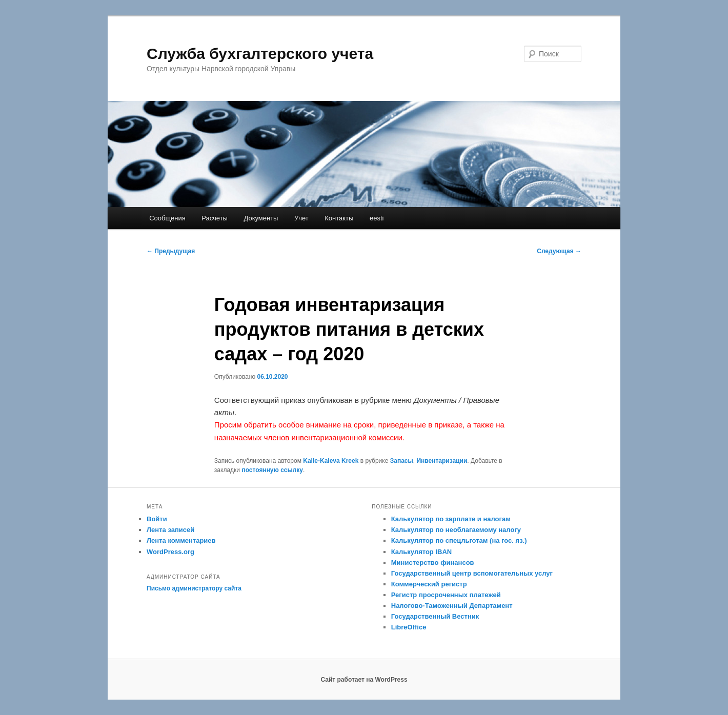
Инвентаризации (442, 461)
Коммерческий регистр (429, 584)
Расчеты (215, 218)
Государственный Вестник (435, 616)
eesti (377, 218)
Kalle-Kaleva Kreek (331, 461)
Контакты (339, 218)
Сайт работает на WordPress (364, 680)
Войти (157, 519)
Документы (261, 218)
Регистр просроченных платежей (446, 595)
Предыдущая (171, 251)
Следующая (559, 251)
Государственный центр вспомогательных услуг (472, 573)
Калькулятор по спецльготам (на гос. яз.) (459, 540)
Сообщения (167, 218)
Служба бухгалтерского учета (260, 54)
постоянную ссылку (272, 470)
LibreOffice (409, 627)
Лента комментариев (181, 540)
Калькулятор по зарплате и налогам (451, 519)
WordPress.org (170, 552)
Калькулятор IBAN (421, 552)
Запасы (402, 461)
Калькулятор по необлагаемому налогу (456, 530)
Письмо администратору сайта (194, 588)
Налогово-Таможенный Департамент (452, 606)
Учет (301, 218)
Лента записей (170, 530)
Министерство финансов (433, 563)
